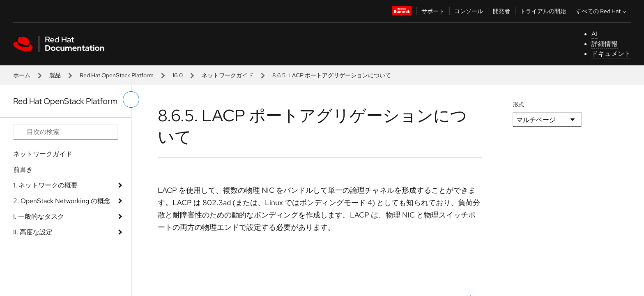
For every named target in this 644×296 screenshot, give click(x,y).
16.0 (178, 75)
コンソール (469, 11)
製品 (55, 75)
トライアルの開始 (543, 11)
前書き (23, 170)
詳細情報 (605, 44)
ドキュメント (611, 54)
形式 (518, 104)
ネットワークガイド (228, 75)
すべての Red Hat (602, 11)
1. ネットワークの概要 (45, 185)
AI (595, 34)
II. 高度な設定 (33, 232)
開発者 (501, 11)
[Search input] (66, 132)
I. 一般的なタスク (39, 216)
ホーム (22, 75)
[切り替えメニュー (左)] (131, 99)
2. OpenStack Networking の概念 (62, 201)
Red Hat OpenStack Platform (117, 75)
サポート (433, 11)
